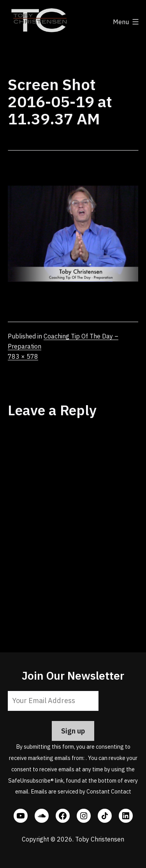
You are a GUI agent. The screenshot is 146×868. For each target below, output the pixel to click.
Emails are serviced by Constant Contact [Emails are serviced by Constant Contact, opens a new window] (81, 791)
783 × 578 (23, 356)
